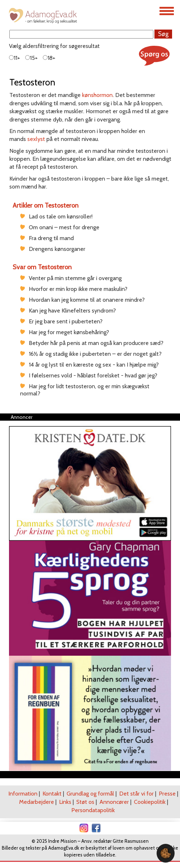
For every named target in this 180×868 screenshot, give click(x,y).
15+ (31, 58)
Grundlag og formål (90, 794)
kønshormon (97, 95)
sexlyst (36, 139)
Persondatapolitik (93, 810)
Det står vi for (136, 794)
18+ (49, 58)
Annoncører (114, 802)
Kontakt (52, 794)
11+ (15, 58)
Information (23, 794)
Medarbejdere (37, 802)
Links (65, 802)
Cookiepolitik (150, 802)
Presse (167, 794)
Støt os (85, 802)
